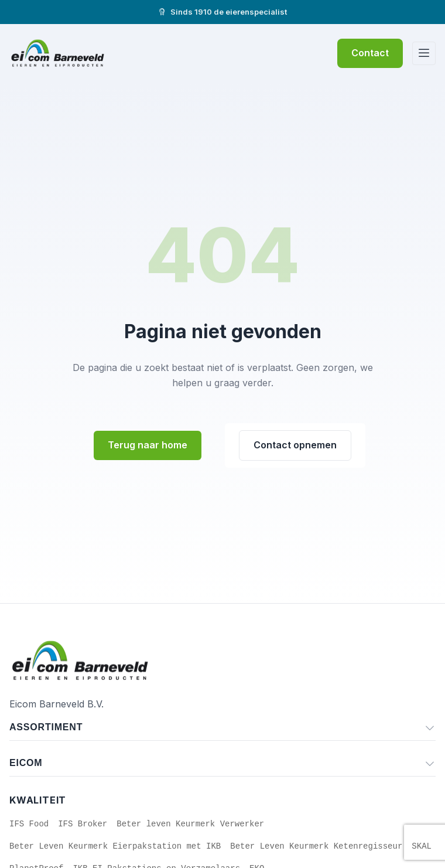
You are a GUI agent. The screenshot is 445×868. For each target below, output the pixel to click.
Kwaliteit (38, 800)
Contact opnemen (295, 445)
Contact (370, 53)
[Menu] (424, 53)
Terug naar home (148, 445)
